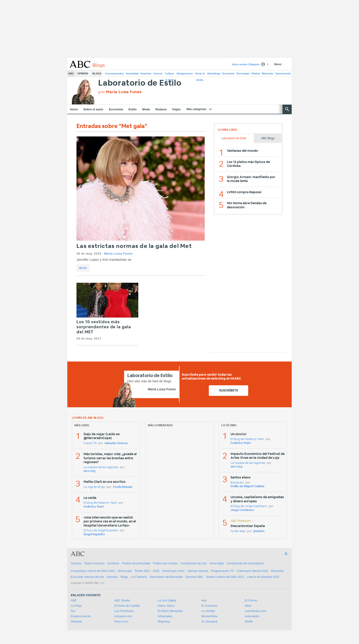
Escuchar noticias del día (87, 577)
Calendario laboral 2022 (253, 571)
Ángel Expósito (94, 534)
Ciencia (158, 73)
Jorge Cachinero (242, 510)
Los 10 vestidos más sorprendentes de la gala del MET (104, 327)
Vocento (76, 563)
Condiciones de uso (193, 563)
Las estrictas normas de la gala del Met (134, 246)
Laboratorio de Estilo (140, 83)
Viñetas (256, 73)
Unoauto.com (123, 616)
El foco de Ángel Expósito (101, 531)
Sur (73, 611)
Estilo (133, 109)
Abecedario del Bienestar (166, 577)
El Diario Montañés (170, 611)
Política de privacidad (136, 563)
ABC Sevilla (122, 600)
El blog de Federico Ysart (100, 503)
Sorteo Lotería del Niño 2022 (225, 577)
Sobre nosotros (94, 563)
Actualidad (132, 73)
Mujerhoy (164, 621)
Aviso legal (216, 563)
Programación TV (222, 571)
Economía (228, 73)
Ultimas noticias (198, 571)
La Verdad (208, 611)
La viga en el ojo (94, 487)
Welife (249, 621)
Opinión (83, 73)
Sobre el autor (93, 109)
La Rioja (76, 606)
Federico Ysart (94, 507)
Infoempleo (165, 616)
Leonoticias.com (256, 611)
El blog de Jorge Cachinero (249, 506)
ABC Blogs (268, 138)
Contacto (113, 563)
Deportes (146, 73)
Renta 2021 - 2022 (147, 571)
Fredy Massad (123, 487)
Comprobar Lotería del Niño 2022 (93, 571)
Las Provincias (124, 611)
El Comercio (209, 606)
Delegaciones (185, 73)
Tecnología (243, 73)
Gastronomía (283, 73)
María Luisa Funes (118, 254)
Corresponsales (114, 73)
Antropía (112, 577)
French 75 (90, 443)
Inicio (74, 109)
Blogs (97, 73)
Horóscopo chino (174, 571)
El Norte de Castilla (127, 606)
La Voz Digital (167, 600)
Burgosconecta (81, 616)
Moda (146, 109)
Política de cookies (165, 563)
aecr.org (89, 471)
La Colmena (139, 577)
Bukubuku (237, 483)
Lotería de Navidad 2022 (263, 577)
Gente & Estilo (200, 74)
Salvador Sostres (116, 443)
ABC (71, 73)
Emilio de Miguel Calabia (247, 486)
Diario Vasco (166, 606)
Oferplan (76, 621)
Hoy (204, 600)
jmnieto (259, 531)
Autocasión (252, 616)
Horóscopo (125, 571)
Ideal (248, 606)
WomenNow (209, 616)
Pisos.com (121, 621)
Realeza (161, 109)
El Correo (251, 600)
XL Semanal (209, 621)
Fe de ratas (238, 531)
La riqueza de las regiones (101, 467)
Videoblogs (214, 73)
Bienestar (268, 73)
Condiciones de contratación (245, 563)
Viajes (176, 109)
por (120, 92)
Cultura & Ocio (170, 74)
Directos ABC (194, 577)
